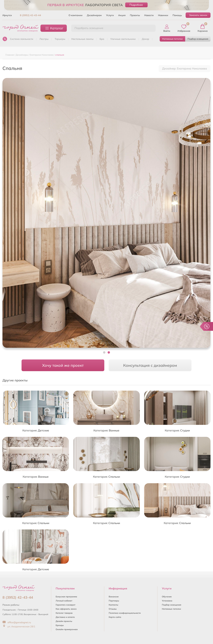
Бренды (60, 625)
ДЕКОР (145, 39)
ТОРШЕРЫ (60, 39)
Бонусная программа (66, 597)
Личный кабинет (64, 601)
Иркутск (7, 15)
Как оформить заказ (66, 609)
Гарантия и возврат (65, 605)
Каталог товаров (64, 613)
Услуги (110, 15)
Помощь (177, 15)
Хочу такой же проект (63, 365)
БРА (102, 39)
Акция (122, 15)
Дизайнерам (94, 15)
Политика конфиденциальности (125, 613)
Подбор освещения (198, 39)
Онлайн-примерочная (67, 629)
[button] (104, 352)
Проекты (135, 15)
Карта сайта (115, 617)
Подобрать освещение (89, 28)
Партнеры (114, 601)
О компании (76, 15)
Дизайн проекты (64, 621)
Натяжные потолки (172, 39)
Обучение (167, 597)
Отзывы (113, 609)
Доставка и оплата (65, 617)
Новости (149, 15)
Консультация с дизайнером (150, 365)
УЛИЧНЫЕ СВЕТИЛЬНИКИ (123, 39)
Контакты (113, 605)
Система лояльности (22, 39)
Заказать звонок (198, 15)
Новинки (163, 15)
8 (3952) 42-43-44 (30, 15)
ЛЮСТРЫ (44, 39)
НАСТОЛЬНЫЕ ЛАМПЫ (82, 39)
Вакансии (114, 597)
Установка (167, 601)
